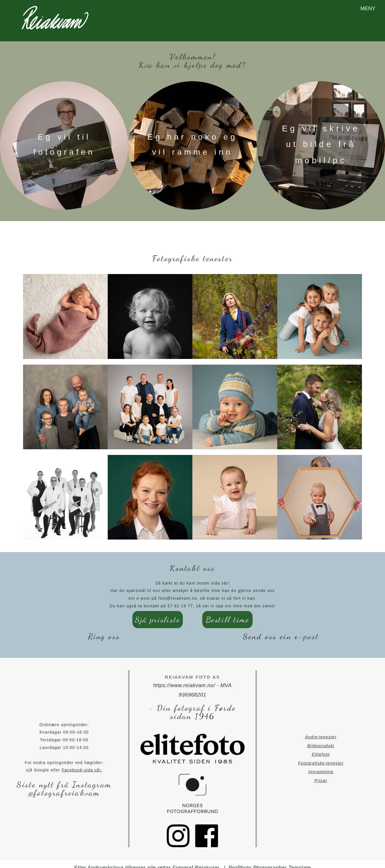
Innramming (321, 765)
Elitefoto (321, 747)
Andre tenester (321, 730)
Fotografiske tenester (321, 756)
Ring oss (104, 629)
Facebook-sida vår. (82, 763)
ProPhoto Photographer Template (270, 861)
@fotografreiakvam (64, 786)
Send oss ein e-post (281, 629)
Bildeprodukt (321, 738)
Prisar (321, 773)
